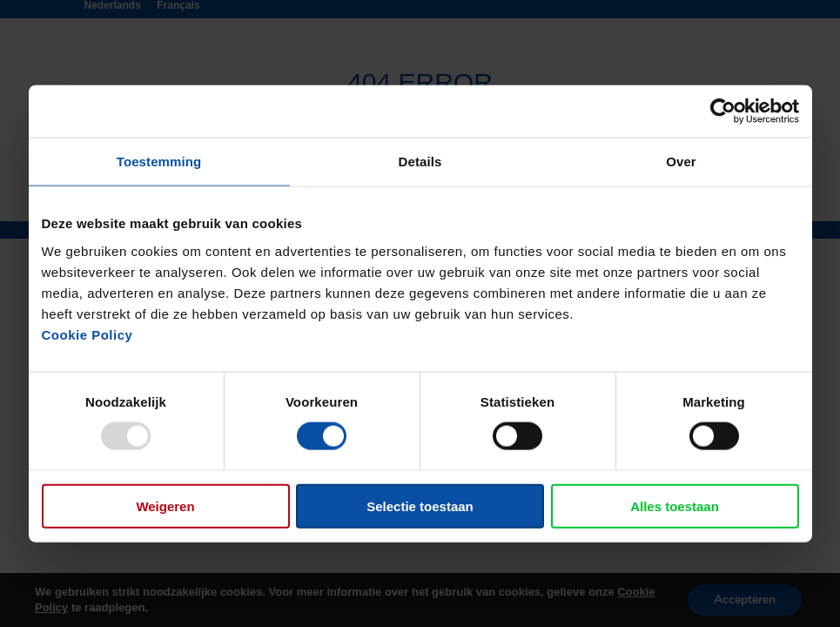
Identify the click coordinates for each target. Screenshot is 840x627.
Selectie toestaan (420, 506)
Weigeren (165, 506)
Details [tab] (420, 162)
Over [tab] (681, 162)
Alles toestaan (675, 506)
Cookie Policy (87, 334)
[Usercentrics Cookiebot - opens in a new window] (723, 111)
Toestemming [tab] (159, 162)
